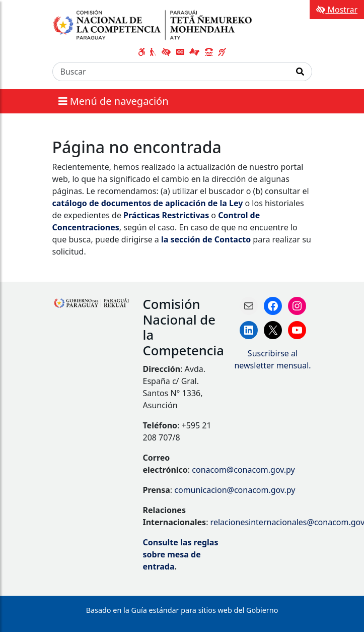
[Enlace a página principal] (156, 24)
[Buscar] (171, 72)
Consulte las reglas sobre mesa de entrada (181, 554)
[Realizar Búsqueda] (300, 72)
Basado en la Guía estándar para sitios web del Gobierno (182, 610)
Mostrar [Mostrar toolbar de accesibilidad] (337, 10)
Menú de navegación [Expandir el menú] (114, 101)
